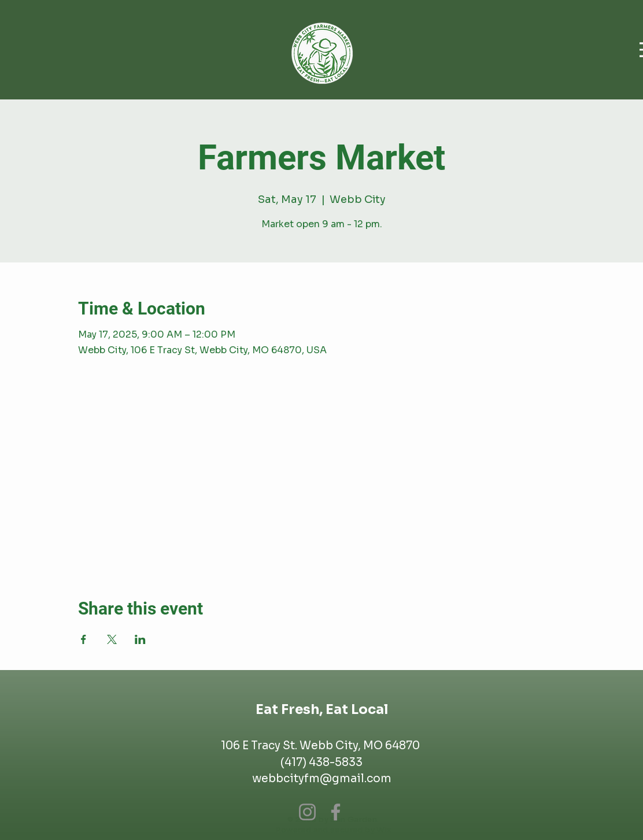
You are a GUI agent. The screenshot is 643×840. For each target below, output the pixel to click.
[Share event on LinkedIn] (140, 639)
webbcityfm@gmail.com (322, 779)
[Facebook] (336, 812)
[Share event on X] (112, 639)
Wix (384, 830)
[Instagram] (307, 812)
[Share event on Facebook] (84, 639)
